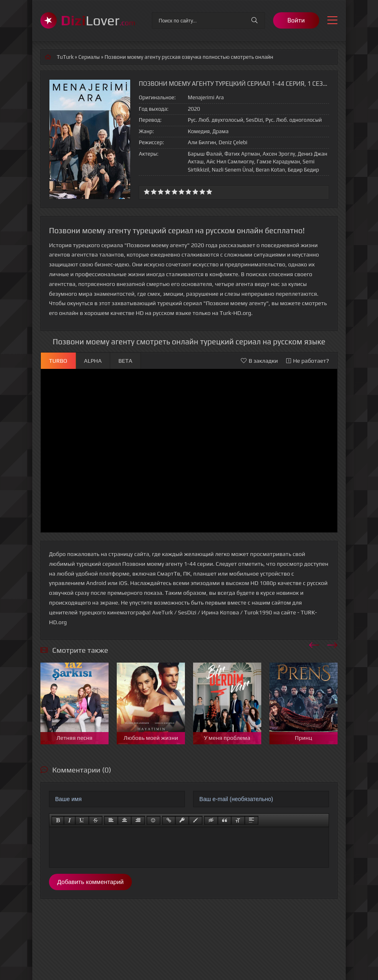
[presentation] (314, 644)
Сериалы (89, 57)
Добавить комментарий (90, 882)
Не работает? (308, 361)
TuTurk (65, 57)
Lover (98, 20)
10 (209, 192)
